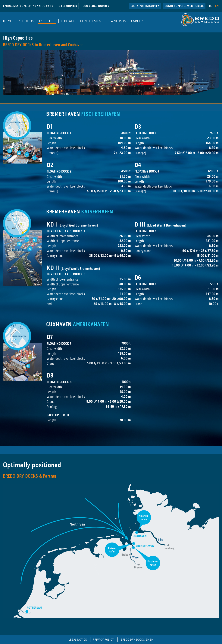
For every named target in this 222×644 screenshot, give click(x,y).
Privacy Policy (103, 640)
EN (217, 6)
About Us (26, 21)
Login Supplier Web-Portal (184, 6)
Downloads (116, 21)
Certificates (91, 21)
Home (8, 21)
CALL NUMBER (68, 6)
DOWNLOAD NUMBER (96, 6)
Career (137, 21)
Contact (68, 21)
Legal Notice (78, 640)
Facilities (47, 21)
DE (211, 6)
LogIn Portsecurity (145, 6)
